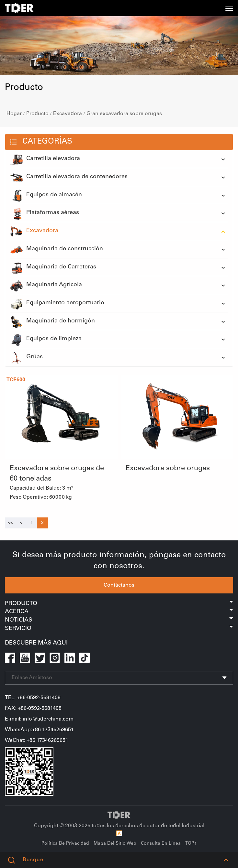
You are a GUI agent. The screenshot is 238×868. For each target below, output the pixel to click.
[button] (226, 860)
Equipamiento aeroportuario (57, 303)
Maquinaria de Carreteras (53, 267)
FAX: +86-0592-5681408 (33, 709)
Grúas (26, 357)
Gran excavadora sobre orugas (124, 114)
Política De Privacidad (65, 844)
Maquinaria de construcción (57, 249)
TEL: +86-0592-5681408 (33, 698)
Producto (37, 114)
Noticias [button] (119, 620)
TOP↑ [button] (191, 844)
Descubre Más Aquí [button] (36, 643)
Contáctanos (119, 585)
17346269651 (52, 741)
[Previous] (10, 523)
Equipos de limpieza (46, 339)
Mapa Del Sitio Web (115, 844)
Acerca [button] (119, 612)
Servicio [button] (119, 629)
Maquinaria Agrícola (46, 285)
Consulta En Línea (161, 844)
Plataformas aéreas (45, 213)
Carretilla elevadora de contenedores (69, 177)
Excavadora (68, 114)
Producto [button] (119, 604)
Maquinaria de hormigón (52, 321)
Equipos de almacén (46, 195)
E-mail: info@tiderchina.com (39, 719)
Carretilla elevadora (45, 159)
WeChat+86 (21, 741)
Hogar (14, 114)
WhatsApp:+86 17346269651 (39, 730)
